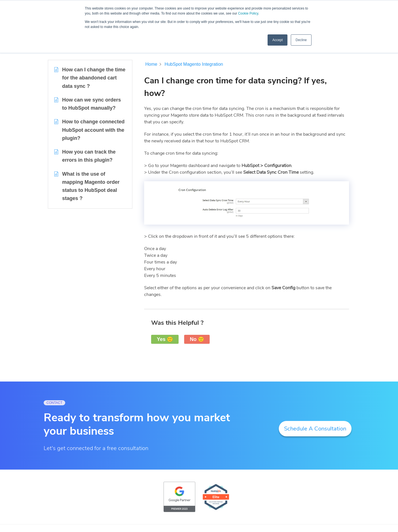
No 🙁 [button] (197, 339)
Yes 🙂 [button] (165, 339)
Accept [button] (278, 40)
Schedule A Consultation (315, 429)
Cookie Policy (248, 13)
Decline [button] (301, 40)
